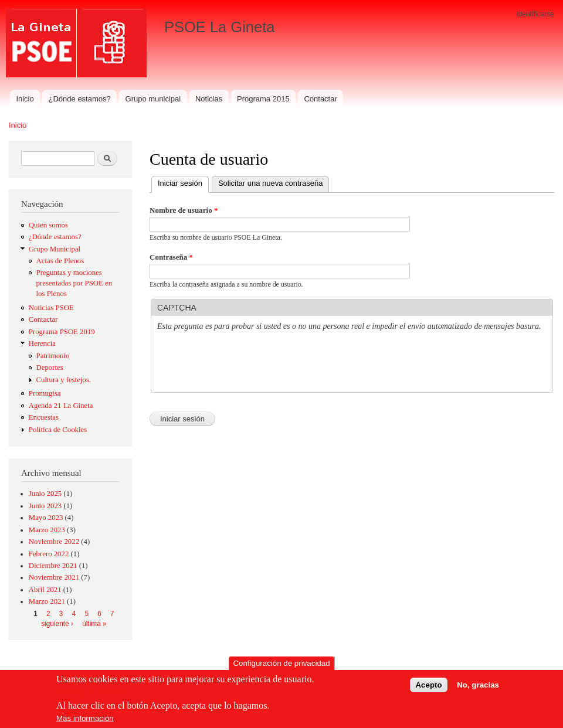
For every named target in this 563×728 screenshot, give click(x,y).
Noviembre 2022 (54, 542)
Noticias (209, 99)
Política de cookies (92, 693)
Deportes (50, 368)
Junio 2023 (45, 506)
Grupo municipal (153, 99)
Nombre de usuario (184, 210)
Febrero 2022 (49, 554)
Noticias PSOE (51, 308)
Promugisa (45, 393)
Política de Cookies (58, 430)
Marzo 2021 (47, 601)
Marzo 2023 (47, 530)
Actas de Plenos (60, 261)
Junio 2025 (45, 494)
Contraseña (171, 257)
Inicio (25, 99)
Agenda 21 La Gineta (61, 406)
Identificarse (535, 14)
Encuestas (44, 417)
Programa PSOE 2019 (62, 332)
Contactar (320, 99)
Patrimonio (53, 356)
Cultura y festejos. (64, 380)
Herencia (42, 343)
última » (94, 624)
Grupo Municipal (55, 249)
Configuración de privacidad (281, 664)
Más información (85, 719)
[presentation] (246, 363)
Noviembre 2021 (54, 577)
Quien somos (48, 225)
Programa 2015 (263, 99)
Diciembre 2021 (53, 566)
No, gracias (478, 686)
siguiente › (57, 624)
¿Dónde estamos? (80, 99)
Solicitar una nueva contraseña (271, 183)
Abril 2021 (45, 590)
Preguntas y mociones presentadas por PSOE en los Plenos (74, 283)
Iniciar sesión (183, 182)
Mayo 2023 (46, 518)
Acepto (428, 686)
